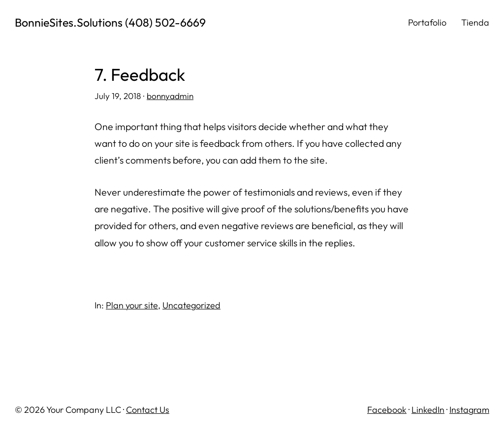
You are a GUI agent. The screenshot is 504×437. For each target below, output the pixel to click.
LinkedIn (428, 410)
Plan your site (132, 305)
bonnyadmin (170, 96)
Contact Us (148, 410)
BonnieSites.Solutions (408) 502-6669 (110, 22)
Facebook (387, 410)
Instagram (469, 410)
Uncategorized (191, 305)
